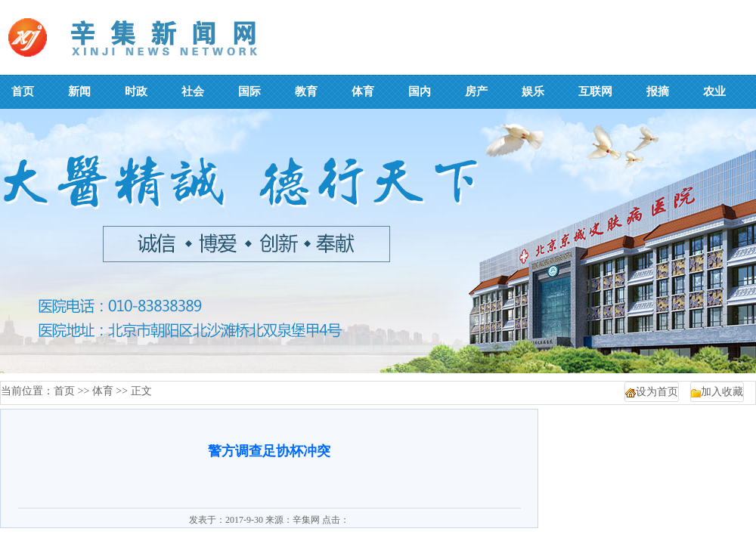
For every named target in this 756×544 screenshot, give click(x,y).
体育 (103, 391)
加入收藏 (722, 392)
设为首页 (657, 392)
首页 (64, 391)
